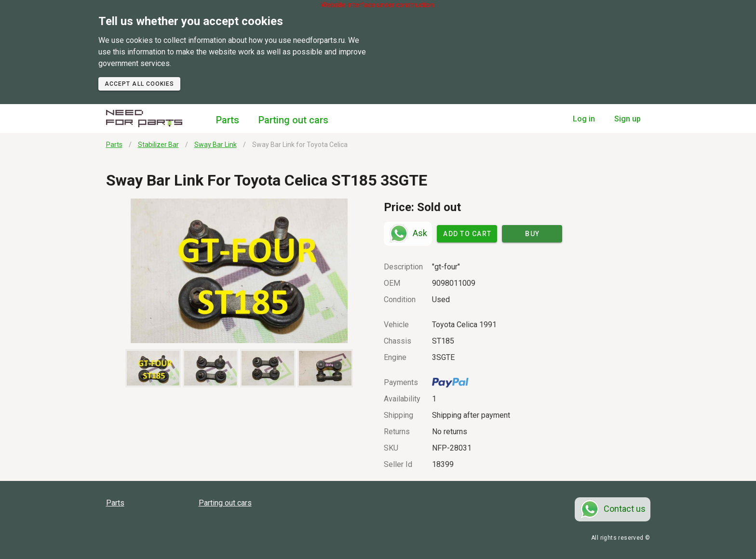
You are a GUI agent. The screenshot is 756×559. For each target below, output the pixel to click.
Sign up (628, 119)
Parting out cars (293, 120)
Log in (584, 119)
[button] (239, 271)
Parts (228, 120)
